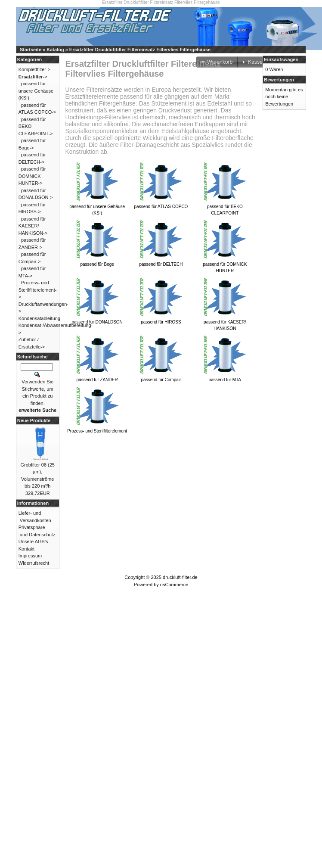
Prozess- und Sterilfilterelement (97, 429)
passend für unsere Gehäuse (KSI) (97, 207)
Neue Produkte (34, 420)
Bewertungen (279, 80)
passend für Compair (161, 377)
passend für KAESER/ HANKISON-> (33, 226)
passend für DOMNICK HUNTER (225, 265)
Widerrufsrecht (34, 563)
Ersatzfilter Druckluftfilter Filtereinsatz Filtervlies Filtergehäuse (140, 50)
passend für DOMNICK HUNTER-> (32, 176)
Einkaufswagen (281, 59)
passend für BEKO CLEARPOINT (225, 207)
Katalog (55, 50)
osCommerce (174, 585)
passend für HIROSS (161, 320)
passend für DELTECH (161, 262)
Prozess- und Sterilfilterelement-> (38, 290)
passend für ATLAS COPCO (161, 204)
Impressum (30, 556)
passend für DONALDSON (97, 320)
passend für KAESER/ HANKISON (225, 323)
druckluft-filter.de (180, 577)
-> (33, 77)
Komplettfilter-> (34, 69)
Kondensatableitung (39, 318)
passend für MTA (225, 377)
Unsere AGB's (33, 541)
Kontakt (26, 549)
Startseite (31, 50)
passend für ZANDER (97, 377)
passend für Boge (97, 262)
